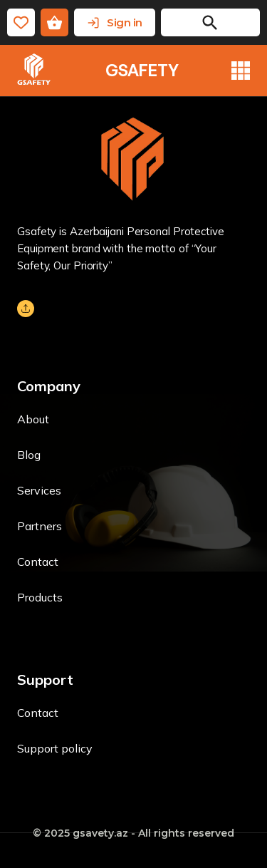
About (33, 419)
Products (40, 597)
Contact (38, 562)
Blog (29, 455)
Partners (40, 526)
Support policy (55, 748)
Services (39, 490)
